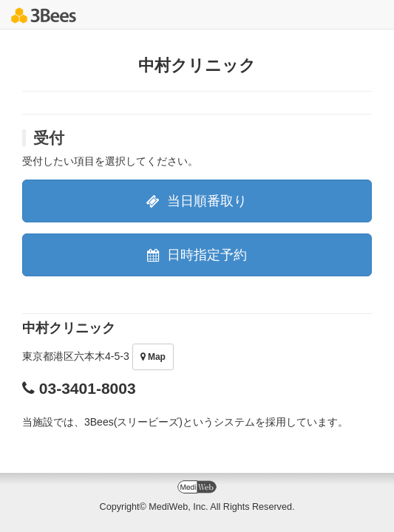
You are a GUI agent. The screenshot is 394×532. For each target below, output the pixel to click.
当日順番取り (197, 201)
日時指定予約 (197, 255)
